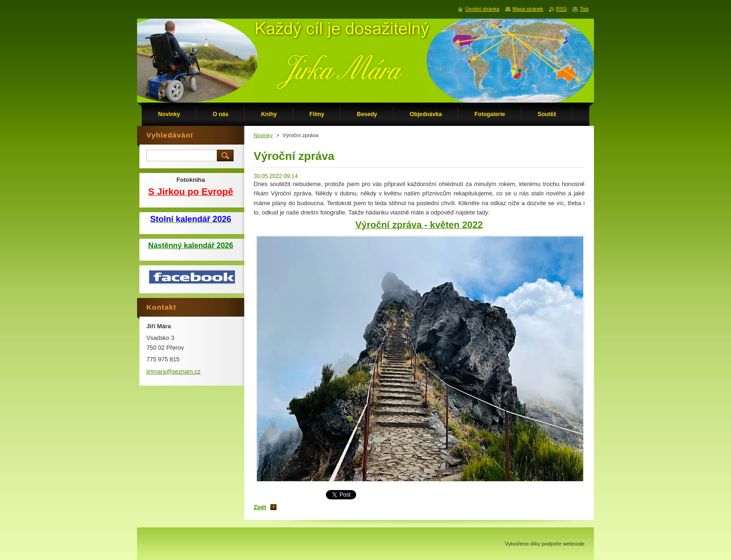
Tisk (584, 9)
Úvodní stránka (482, 9)
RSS (561, 9)
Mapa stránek (528, 9)
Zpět (260, 507)
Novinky (263, 135)
